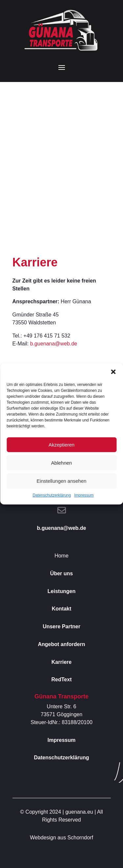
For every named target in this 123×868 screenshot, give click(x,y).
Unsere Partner (61, 626)
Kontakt (62, 609)
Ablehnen (61, 463)
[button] (113, 372)
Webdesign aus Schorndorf (61, 838)
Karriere (61, 662)
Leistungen (61, 591)
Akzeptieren (61, 445)
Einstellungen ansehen (62, 481)
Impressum (84, 495)
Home (61, 556)
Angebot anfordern (62, 644)
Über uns (61, 573)
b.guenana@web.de (54, 344)
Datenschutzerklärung (52, 495)
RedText (62, 679)
